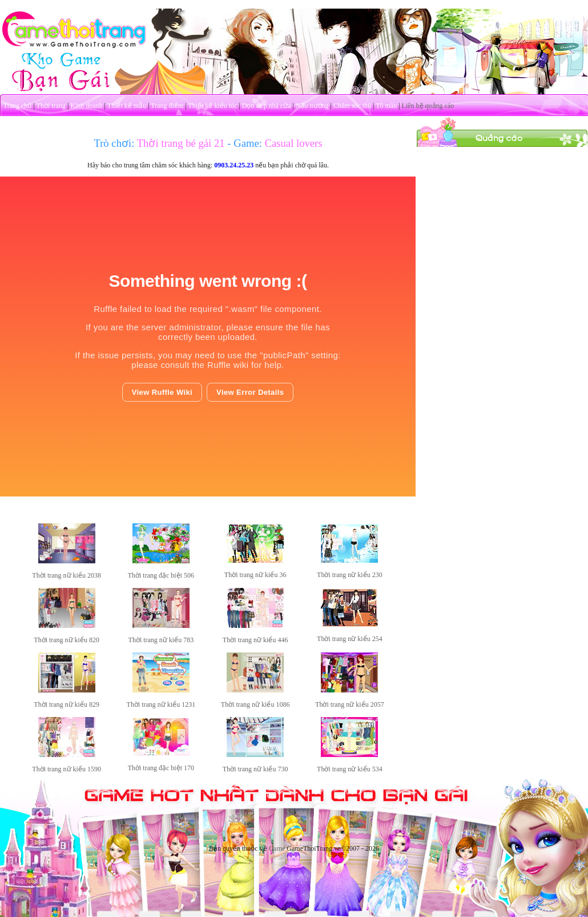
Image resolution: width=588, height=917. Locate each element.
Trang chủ (18, 106)
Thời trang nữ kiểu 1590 (67, 769)
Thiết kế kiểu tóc (212, 106)
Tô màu (386, 106)
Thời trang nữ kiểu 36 (255, 575)
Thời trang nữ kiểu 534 (350, 769)
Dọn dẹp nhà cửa (267, 106)
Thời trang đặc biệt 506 (161, 575)
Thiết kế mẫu (127, 106)
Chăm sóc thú (352, 106)
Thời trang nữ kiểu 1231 (161, 704)
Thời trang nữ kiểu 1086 (255, 704)
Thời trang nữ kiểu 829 (67, 704)
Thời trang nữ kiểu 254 (350, 639)
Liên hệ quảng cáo (428, 106)
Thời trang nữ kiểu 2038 (67, 575)
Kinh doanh (86, 106)
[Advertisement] (502, 219)
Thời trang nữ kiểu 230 (350, 575)
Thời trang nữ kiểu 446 (255, 640)
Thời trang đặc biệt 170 (161, 768)
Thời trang (51, 106)
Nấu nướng (312, 106)
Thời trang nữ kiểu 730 (255, 769)
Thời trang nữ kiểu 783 (161, 640)
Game (277, 848)
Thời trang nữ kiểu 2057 (350, 704)
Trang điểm (167, 106)
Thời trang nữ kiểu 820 (67, 640)
